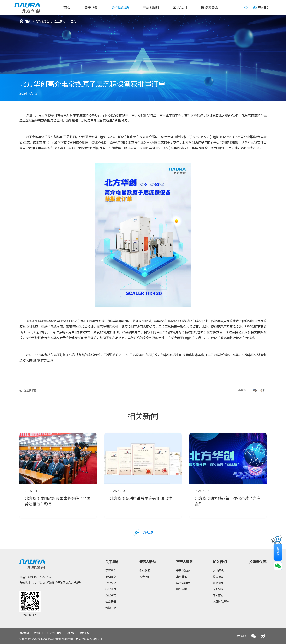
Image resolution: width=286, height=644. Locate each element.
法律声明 (70, 633)
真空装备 (182, 577)
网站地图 (24, 633)
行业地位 (111, 589)
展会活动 (145, 577)
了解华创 (111, 571)
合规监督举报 (54, 633)
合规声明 (111, 608)
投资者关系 (210, 8)
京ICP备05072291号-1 (89, 639)
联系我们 (38, 633)
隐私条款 (84, 633)
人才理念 (218, 571)
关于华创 (91, 8)
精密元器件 (183, 583)
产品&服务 (151, 8)
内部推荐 (218, 595)
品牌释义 (111, 577)
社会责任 (111, 602)
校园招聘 (218, 577)
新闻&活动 (120, 8)
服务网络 (182, 589)
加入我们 (180, 8)
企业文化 (111, 583)
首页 (67, 8)
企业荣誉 (111, 595)
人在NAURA (221, 602)
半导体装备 (183, 571)
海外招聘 (218, 589)
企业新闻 (60, 21)
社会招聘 (218, 583)
